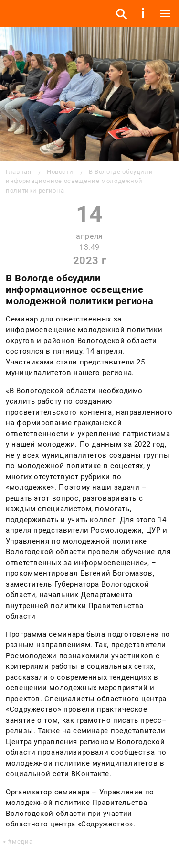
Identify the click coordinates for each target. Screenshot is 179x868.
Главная (18, 172)
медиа (22, 841)
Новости (60, 172)
